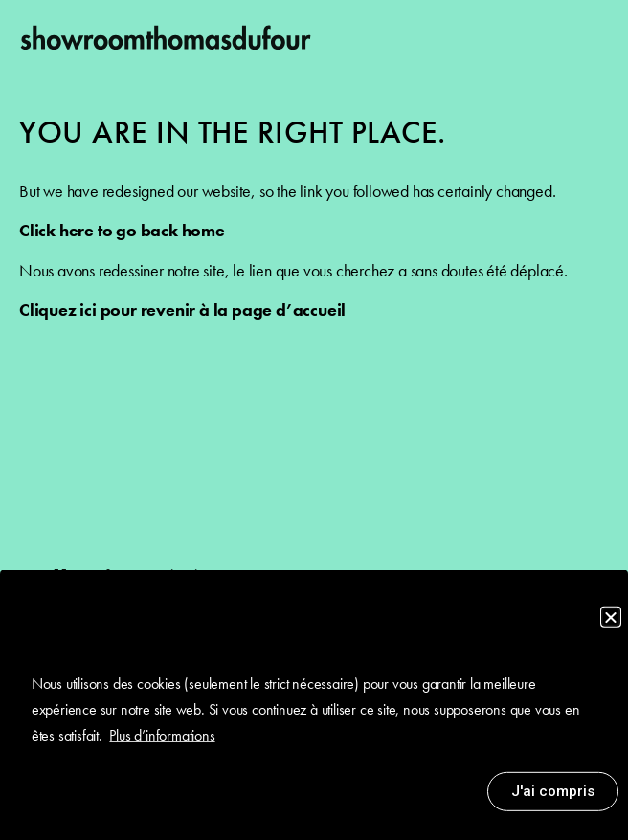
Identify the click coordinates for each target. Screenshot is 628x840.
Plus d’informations (162, 742)
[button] (611, 624)
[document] (314, 420)
